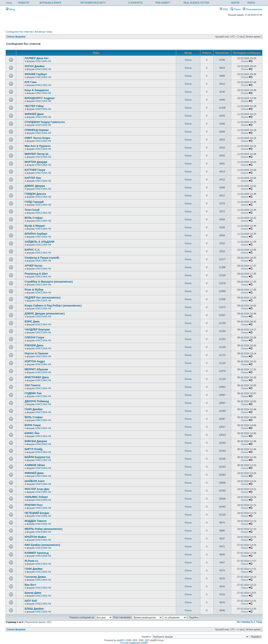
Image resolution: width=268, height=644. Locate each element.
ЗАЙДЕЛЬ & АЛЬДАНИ (39, 242)
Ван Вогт (31, 585)
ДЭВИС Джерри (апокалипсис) (45, 314)
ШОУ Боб (31, 601)
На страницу (244, 622)
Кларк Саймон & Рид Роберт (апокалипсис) (53, 306)
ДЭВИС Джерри (35, 186)
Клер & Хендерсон (37, 90)
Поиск (236, 9)
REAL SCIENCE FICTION (196, 3)
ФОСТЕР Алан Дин (37, 489)
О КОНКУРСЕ (136, 3)
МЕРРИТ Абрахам (36, 369)
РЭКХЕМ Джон (34, 345)
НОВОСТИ (24, 3)
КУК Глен (31, 82)
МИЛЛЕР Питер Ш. (37, 154)
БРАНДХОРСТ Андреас (40, 98)
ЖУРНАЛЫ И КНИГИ (50, 3)
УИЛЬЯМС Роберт (36, 497)
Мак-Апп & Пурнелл (38, 146)
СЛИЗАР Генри (34, 338)
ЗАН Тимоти (33, 385)
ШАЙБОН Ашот (35, 481)
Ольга (188, 60)
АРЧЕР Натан (33, 266)
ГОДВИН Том (33, 393)
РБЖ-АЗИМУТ (163, 3)
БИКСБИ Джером (36, 441)
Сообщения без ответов (19, 32)
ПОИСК (251, 3)
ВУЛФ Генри (33, 425)
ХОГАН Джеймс (35, 66)
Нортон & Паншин (36, 353)
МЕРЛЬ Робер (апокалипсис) (43, 529)
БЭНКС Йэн (32, 433)
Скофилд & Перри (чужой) (42, 258)
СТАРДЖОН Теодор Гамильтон (45, 122)
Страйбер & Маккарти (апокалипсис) (49, 282)
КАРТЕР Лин (33, 178)
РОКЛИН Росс (34, 505)
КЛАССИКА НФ (43, 61)
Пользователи (252, 9)
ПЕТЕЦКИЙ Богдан (37, 513)
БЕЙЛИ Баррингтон (37, 457)
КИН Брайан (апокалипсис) (42, 545)
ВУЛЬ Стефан (34, 218)
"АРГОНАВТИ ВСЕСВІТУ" (93, 3)
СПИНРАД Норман (37, 130)
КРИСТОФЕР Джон (37, 377)
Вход (10, 9)
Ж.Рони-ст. (32, 561)
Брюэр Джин (33, 593)
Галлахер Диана (35, 577)
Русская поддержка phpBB (134, 643)
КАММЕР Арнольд (37, 553)
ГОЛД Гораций (34, 202)
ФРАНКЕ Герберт (36, 74)
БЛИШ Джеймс (34, 609)
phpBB (120, 640)
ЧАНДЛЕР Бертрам (37, 330)
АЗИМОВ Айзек (35, 465)
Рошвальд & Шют (36, 274)
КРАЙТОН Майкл (35, 537)
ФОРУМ (235, 3)
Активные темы (43, 32)
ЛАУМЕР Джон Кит (37, 58)
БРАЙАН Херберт (36, 234)
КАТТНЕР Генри (35, 170)
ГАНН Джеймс (34, 409)
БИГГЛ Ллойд (34, 449)
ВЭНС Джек (32, 322)
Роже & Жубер (34, 290)
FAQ (224, 9)
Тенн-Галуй (32, 210)
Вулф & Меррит (35, 226)
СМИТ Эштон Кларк (37, 138)
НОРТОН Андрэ (35, 361)
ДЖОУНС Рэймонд (37, 401)
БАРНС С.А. (32, 250)
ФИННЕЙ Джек (34, 114)
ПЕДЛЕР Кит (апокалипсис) (43, 298)
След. (259, 622)
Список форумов (16, 37)
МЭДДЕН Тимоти (36, 521)
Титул (9, 3)
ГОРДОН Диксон (35, 194)
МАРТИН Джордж (36, 162)
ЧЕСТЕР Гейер (34, 106)
